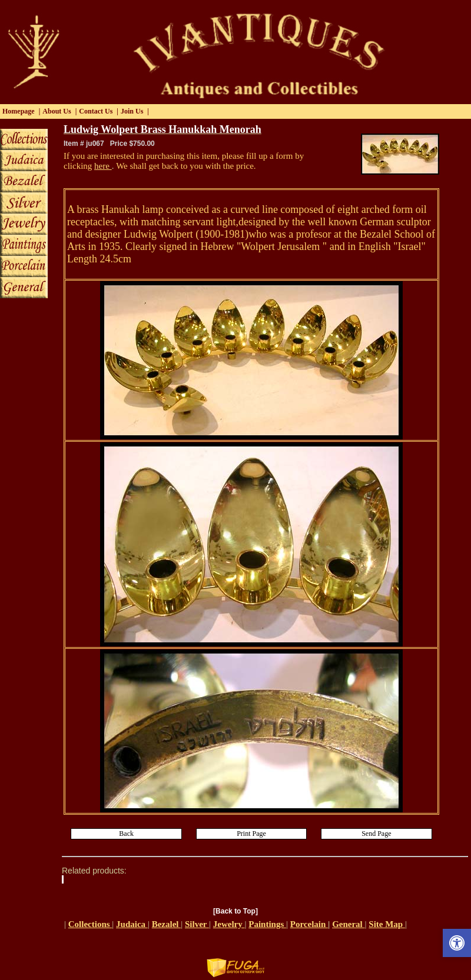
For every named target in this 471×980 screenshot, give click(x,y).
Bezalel (167, 924)
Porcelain (309, 924)
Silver (197, 924)
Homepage (19, 111)
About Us (57, 111)
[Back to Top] (235, 911)
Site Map (387, 924)
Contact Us (96, 111)
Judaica (132, 924)
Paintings (267, 924)
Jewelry (229, 924)
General (348, 924)
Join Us (132, 111)
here (103, 166)
